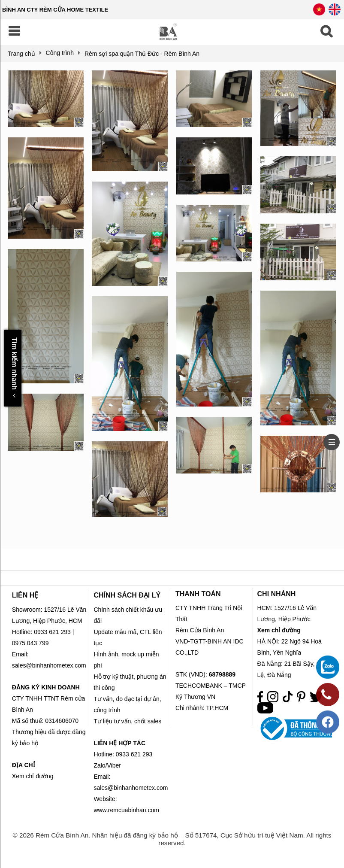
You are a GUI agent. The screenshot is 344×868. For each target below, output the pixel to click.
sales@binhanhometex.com (131, 788)
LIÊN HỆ (25, 595)
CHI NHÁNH (277, 594)
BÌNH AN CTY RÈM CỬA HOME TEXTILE (55, 10)
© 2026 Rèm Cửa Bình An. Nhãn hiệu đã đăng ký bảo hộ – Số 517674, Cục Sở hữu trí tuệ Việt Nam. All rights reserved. (172, 839)
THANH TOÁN (198, 594)
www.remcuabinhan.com (126, 810)
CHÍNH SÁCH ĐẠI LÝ (127, 595)
